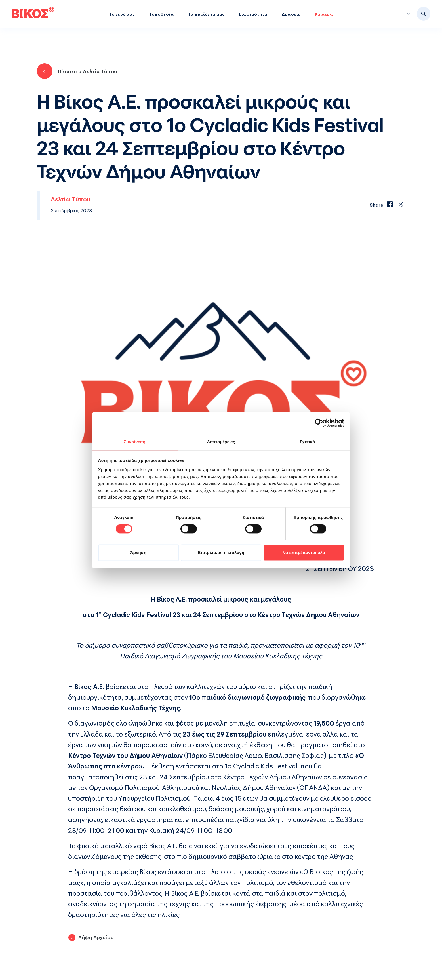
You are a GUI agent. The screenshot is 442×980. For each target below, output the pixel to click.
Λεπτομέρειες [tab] (221, 442)
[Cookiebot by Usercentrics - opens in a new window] (319, 423)
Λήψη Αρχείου (96, 937)
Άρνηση (138, 553)
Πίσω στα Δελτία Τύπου (77, 71)
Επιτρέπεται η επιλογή (221, 553)
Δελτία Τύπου (71, 199)
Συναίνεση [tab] (135, 442)
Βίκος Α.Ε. (163, 846)
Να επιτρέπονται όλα (304, 553)
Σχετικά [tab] (307, 442)
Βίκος (148, 871)
